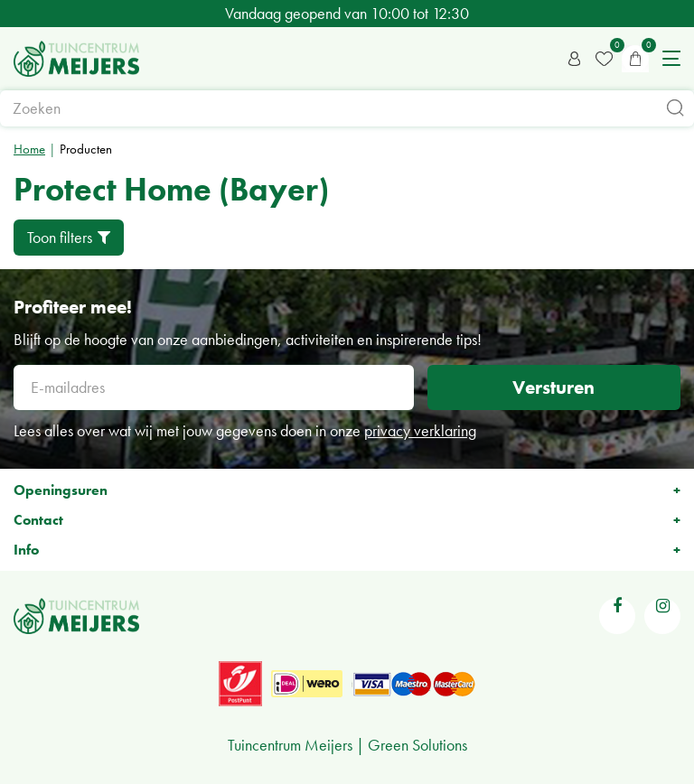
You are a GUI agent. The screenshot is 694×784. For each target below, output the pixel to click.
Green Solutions (417, 745)
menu (671, 59)
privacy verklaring (420, 430)
